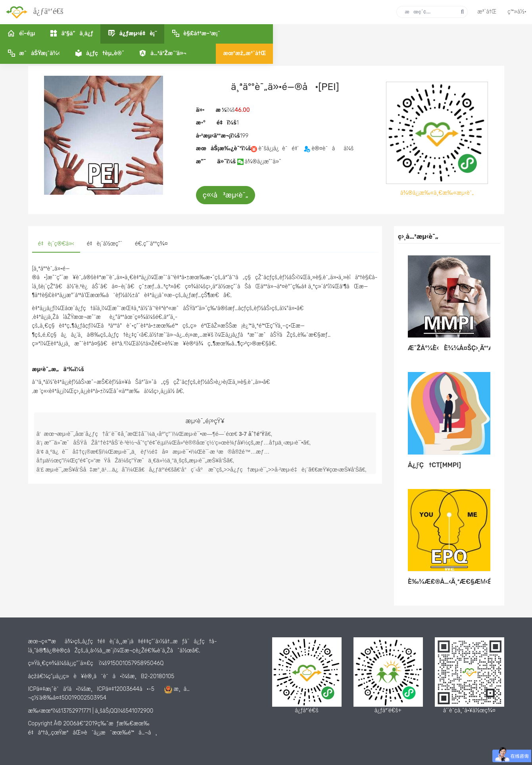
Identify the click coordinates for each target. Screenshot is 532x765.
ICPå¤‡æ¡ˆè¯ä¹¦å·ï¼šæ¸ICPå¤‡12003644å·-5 (91, 689)
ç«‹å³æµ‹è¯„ (226, 195)
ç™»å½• (517, 12)
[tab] (56, 244)
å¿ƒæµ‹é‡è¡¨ (100, 55)
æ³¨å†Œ (487, 12)
